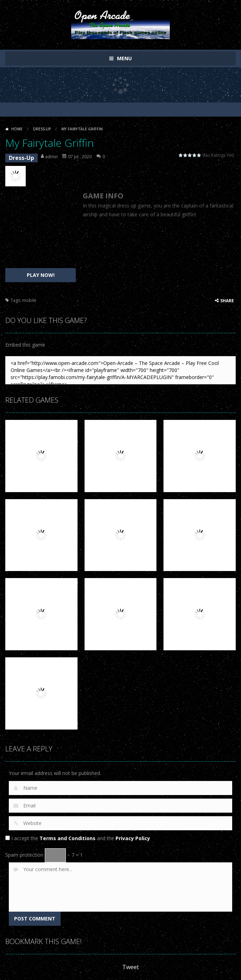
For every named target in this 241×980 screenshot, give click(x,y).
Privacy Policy (133, 838)
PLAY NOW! (41, 275)
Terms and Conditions (67, 838)
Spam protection (24, 855)
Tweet (131, 967)
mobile (29, 300)
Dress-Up (42, 129)
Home (17, 129)
